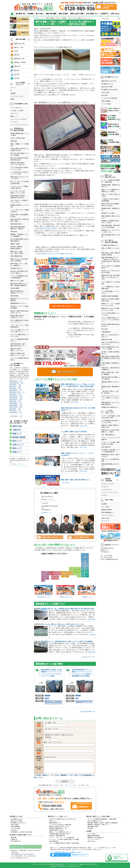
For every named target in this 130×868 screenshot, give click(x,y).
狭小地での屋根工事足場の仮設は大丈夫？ (110, 325)
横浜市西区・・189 (15, 385)
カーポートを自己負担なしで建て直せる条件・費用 (110, 417)
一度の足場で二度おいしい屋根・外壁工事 (110, 392)
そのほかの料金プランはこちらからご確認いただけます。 (55, 253)
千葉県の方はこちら (66, 597)
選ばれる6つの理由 (107, 87)
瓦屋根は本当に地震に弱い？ (110, 407)
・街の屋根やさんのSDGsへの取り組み (21, 832)
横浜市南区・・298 (15, 388)
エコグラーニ (14, 113)
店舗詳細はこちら (47, 513)
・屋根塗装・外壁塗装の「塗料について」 (99, 825)
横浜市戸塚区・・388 (16, 407)
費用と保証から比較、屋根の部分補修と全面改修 (110, 254)
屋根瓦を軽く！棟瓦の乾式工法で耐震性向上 (110, 369)
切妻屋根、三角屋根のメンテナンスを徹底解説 (20, 235)
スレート (13, 88)
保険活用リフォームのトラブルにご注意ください (110, 231)
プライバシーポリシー (72, 785)
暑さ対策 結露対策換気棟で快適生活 (16, 248)
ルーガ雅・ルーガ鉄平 (17, 111)
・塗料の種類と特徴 (92, 826)
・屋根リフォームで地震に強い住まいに (60, 832)
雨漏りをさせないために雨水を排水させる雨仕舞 (20, 260)
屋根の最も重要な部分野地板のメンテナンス (17, 292)
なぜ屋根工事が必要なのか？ (110, 245)
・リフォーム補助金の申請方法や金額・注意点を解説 (63, 843)
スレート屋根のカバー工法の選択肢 (110, 283)
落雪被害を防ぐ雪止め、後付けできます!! (110, 455)
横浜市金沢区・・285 (16, 398)
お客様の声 (104, 14)
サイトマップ (105, 521)
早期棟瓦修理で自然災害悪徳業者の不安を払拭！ (18, 197)
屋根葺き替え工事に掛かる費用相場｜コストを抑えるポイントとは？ (110, 277)
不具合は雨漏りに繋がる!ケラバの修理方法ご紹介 (20, 150)
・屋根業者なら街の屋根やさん (95, 837)
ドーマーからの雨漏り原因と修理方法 (20, 359)
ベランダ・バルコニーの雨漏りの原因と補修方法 (20, 187)
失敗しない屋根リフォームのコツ (110, 249)
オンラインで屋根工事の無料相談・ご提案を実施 (110, 181)
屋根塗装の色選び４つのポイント (110, 383)
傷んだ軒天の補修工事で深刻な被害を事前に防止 (20, 159)
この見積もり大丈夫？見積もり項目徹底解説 (110, 200)
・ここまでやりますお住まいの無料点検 (60, 825)
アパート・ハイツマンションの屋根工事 (110, 438)
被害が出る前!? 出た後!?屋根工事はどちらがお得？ (110, 205)
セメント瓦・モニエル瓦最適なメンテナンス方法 (18, 192)
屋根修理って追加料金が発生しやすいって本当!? (110, 222)
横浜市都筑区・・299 (16, 405)
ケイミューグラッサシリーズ (19, 125)
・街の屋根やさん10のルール (18, 823)
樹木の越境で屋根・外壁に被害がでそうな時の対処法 (110, 226)
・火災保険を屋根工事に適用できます (59, 834)
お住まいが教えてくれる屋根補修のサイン (110, 267)
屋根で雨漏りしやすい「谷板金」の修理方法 (19, 265)
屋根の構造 (14, 141)
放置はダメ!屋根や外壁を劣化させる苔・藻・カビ (20, 312)
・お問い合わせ (91, 841)
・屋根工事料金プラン (54, 823)
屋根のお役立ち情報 (77, 14)
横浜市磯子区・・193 (16, 396)
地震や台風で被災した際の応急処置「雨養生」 (20, 220)
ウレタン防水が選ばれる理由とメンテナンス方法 (20, 168)
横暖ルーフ (14, 116)
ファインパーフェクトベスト (110, 492)
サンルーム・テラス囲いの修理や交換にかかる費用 (110, 443)
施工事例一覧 (20, 14)
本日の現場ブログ (92, 14)
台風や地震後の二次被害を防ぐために (110, 364)
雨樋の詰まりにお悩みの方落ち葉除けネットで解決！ (110, 431)
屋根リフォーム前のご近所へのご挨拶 (110, 195)
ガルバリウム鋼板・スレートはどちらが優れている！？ (20, 331)
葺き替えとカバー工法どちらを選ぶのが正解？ (110, 272)
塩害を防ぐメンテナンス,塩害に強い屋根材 (20, 307)
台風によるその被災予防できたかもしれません (110, 343)
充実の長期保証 (106, 101)
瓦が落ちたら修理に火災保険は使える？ (110, 353)
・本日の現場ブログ (15, 841)
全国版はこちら (87, 597)
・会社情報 (90, 828)
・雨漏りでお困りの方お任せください (59, 826)
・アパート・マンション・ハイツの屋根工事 (61, 838)
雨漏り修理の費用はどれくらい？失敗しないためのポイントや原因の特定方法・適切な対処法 (110, 260)
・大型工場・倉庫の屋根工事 (56, 836)
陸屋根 (12, 99)
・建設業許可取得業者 (93, 836)
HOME (36, 18)
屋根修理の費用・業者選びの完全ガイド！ (110, 186)
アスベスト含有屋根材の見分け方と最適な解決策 (20, 277)
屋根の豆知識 (63, 14)
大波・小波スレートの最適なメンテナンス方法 (20, 201)
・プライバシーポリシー (93, 839)
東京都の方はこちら (44, 597)
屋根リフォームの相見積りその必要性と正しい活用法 (110, 191)
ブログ (42, 18)
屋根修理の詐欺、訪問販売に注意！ (110, 209)
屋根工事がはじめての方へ (109, 81)
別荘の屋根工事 (106, 447)
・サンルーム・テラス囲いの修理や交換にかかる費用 (63, 839)
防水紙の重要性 (15, 288)
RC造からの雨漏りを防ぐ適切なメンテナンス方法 (18, 354)
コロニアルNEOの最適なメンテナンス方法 (111, 314)
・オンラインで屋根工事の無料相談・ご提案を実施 (101, 819)
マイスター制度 (106, 104)
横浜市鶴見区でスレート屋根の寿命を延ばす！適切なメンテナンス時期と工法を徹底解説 (67, 641)
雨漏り (36, 31)
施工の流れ (40, 14)
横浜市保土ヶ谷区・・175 (17, 392)
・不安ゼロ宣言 (14, 825)
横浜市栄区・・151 (15, 411)
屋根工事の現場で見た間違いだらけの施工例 (110, 378)
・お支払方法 (13, 830)
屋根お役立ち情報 (107, 339)
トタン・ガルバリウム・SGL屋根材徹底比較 (20, 326)
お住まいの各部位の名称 (18, 138)
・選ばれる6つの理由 (16, 821)
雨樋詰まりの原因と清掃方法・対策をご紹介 (110, 426)
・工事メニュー (52, 821)
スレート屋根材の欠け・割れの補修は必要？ (110, 288)
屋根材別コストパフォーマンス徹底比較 (20, 300)
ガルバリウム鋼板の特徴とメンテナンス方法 (20, 335)
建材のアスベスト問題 (17, 281)
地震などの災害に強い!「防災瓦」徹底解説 (110, 373)
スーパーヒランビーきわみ (18, 119)
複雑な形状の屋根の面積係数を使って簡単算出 (18, 228)
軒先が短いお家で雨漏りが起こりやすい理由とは (20, 272)
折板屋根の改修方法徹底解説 (110, 296)
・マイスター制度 (15, 828)
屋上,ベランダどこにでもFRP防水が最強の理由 (20, 182)
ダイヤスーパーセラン (108, 484)
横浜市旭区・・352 (15, 394)
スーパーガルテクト (16, 108)
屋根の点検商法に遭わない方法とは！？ (110, 217)
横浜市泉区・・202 (15, 409)
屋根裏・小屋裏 (15, 244)
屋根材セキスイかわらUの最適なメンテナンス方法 (110, 309)
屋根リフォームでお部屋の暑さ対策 (110, 460)
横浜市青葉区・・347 (16, 403)
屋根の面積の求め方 (16, 224)
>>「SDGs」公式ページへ (17, 464)
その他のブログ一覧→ (89, 657)
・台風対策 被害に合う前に (56, 830)
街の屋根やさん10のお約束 (109, 90)
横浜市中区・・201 (15, 387)
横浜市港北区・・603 (16, 400)
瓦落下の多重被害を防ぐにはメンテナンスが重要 (110, 348)
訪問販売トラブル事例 (108, 213)
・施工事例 (13, 837)
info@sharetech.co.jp (112, 559)
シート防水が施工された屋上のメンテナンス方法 (20, 173)
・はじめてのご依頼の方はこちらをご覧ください (62, 819)
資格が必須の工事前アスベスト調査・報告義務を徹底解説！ (20, 284)
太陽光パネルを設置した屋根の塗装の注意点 (110, 300)
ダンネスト (105, 495)
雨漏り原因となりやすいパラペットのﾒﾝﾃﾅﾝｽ (20, 178)
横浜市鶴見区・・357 (16, 381)
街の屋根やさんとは (107, 84)
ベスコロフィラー (107, 490)
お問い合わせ (115, 14)
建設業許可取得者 (107, 510)
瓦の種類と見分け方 (16, 268)
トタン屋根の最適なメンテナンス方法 (110, 292)
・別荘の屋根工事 (53, 841)
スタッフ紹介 (105, 507)
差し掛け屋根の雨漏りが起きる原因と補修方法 (20, 240)
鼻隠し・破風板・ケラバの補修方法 (20, 145)
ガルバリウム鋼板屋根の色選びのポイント (20, 340)
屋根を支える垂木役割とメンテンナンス (17, 350)
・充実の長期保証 (15, 826)
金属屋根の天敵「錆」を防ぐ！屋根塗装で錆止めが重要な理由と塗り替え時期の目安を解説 (67, 609)
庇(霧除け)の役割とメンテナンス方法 (20, 206)
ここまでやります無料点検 (109, 98)
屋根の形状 (14, 232)
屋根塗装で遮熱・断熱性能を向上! (110, 388)
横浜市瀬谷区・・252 (16, 412)
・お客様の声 (13, 839)
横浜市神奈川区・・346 (16, 383)
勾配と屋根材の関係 (16, 256)
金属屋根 (13, 93)
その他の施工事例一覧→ (88, 712)
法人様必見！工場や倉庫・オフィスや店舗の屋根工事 (110, 451)
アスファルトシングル (17, 96)
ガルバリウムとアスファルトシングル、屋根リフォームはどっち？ (110, 398)
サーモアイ (105, 487)
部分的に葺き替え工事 (47, 228)
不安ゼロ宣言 (105, 92)
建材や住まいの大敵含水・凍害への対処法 (17, 252)
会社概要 (30, 14)
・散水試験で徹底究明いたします (58, 828)
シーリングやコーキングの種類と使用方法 (20, 211)
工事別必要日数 (106, 332)
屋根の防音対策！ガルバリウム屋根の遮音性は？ (110, 403)
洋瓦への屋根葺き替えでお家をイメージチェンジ (20, 321)
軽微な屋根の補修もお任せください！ (110, 465)
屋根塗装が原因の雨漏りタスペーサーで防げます (18, 164)
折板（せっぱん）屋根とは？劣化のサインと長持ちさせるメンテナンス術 (62, 624)
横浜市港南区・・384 (16, 390)
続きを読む (75, 402)
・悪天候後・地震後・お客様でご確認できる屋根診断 (102, 823)
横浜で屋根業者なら (107, 512)
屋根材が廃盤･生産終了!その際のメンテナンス (17, 317)
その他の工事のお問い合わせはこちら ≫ (65, 306)
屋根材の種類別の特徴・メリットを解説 (20, 134)
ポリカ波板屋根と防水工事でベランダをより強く (110, 421)
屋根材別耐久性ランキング (18, 303)
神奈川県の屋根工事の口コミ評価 (110, 236)
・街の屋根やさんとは (16, 819)
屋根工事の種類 (51, 14)
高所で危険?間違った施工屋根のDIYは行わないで (18, 345)
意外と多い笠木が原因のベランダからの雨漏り (20, 154)
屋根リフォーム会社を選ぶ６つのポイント (110, 336)
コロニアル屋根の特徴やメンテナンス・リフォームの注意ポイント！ (110, 320)
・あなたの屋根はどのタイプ (95, 821)
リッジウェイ (14, 122)
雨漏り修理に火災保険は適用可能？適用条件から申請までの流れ (110, 358)
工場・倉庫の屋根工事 (108, 435)
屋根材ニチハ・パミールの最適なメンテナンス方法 (110, 305)
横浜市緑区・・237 (15, 401)
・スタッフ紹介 (91, 834)
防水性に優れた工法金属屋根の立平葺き (20, 215)
